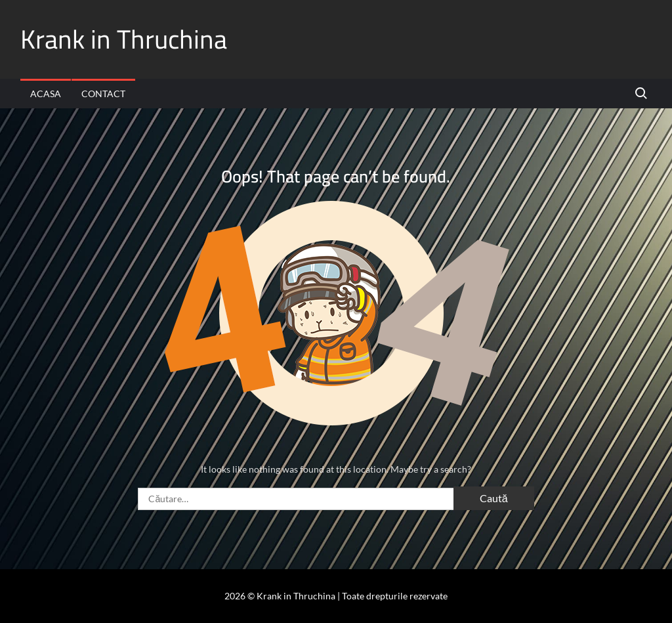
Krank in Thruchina (124, 39)
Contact (103, 94)
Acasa (46, 94)
